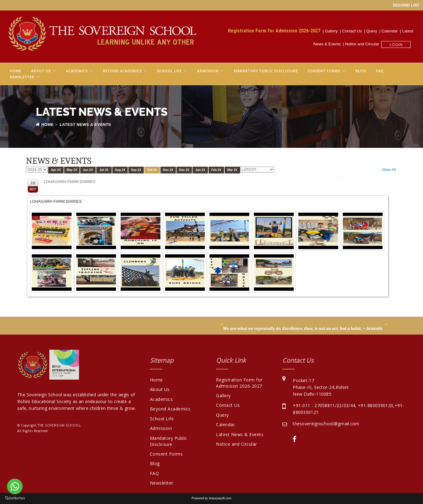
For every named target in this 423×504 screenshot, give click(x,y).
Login (396, 45)
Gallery (332, 31)
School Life (169, 71)
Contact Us (353, 31)
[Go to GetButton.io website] (15, 498)
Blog (361, 71)
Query (373, 31)
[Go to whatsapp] (15, 486)
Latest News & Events (240, 434)
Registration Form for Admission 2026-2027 (275, 31)
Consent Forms (324, 71)
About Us (41, 71)
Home (16, 71)
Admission (208, 71)
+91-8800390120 (375, 405)
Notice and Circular (363, 44)
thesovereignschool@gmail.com (326, 424)
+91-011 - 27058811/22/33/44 (324, 405)
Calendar (391, 31)
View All (389, 170)
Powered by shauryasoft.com (211, 498)
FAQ (380, 71)
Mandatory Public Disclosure (266, 71)
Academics (77, 71)
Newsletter (22, 77)
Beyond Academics (122, 71)
